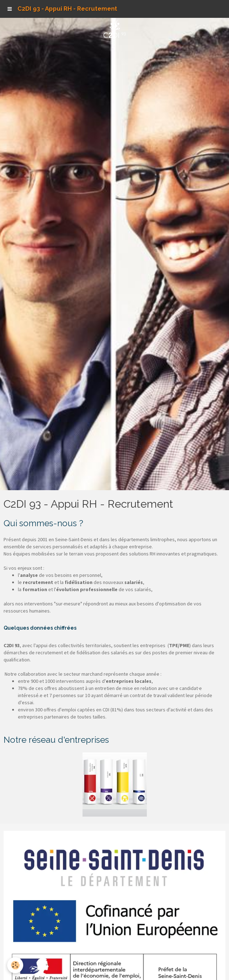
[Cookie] (15, 965)
